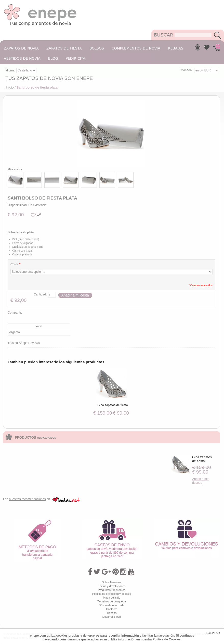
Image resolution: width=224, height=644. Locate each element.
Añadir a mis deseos (201, 481)
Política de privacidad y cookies (112, 594)
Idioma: (11, 70)
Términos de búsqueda (112, 601)
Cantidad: (40, 294)
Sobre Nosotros (112, 582)
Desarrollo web (112, 617)
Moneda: (187, 70)
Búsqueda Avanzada (112, 605)
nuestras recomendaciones (27, 499)
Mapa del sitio (111, 598)
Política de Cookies (167, 639)
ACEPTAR (213, 633)
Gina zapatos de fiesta (113, 405)
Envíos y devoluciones (112, 586)
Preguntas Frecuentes (111, 590)
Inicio (10, 87)
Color (15, 264)
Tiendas (112, 613)
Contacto (112, 609)
